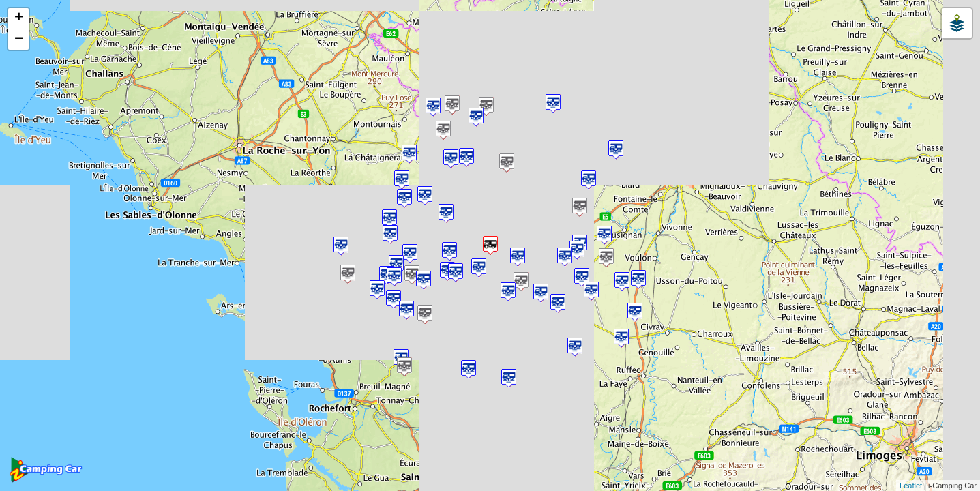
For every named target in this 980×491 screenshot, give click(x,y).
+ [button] (19, 18)
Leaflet (911, 486)
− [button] (19, 40)
